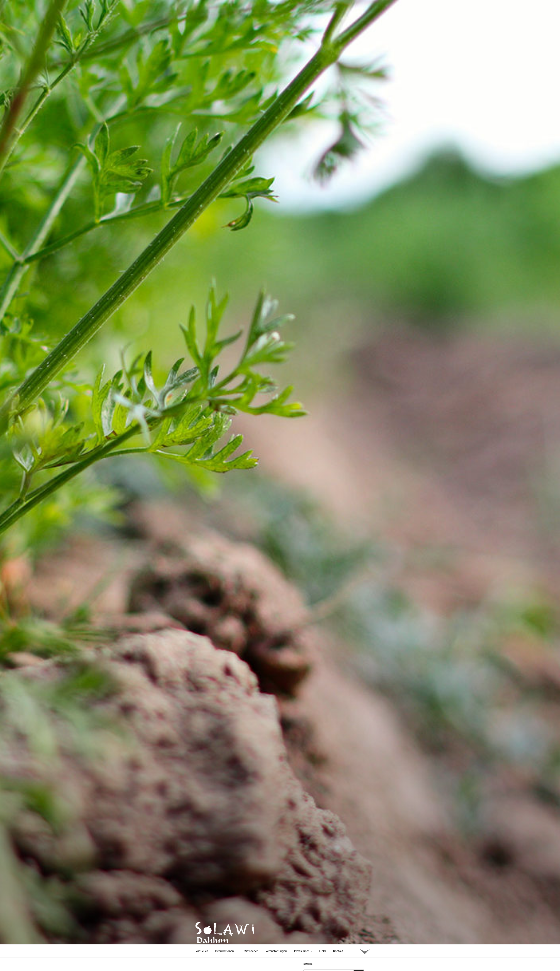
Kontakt (338, 951)
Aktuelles (202, 951)
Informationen (226, 951)
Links (323, 951)
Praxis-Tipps (303, 951)
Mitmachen (251, 951)
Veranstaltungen (276, 951)
